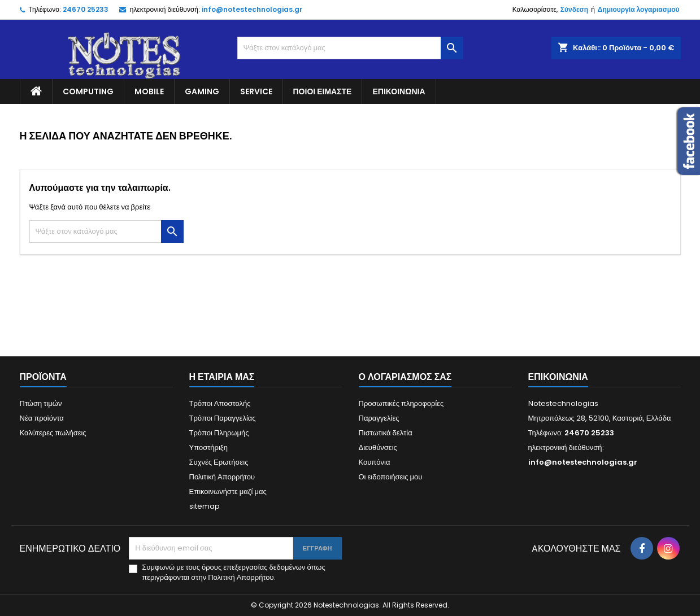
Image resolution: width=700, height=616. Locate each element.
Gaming (202, 91)
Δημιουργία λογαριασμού (639, 9)
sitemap (205, 506)
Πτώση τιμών (41, 403)
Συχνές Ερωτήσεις (219, 462)
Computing (88, 91)
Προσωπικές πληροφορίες (401, 403)
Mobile (149, 91)
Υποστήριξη (208, 447)
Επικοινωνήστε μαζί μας (228, 492)
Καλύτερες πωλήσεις (53, 433)
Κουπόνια (375, 462)
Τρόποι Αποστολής (220, 403)
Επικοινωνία (399, 91)
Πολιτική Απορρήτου (222, 477)
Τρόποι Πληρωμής (219, 433)
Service (256, 91)
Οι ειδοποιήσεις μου (391, 477)
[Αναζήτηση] (350, 48)
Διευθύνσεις (378, 447)
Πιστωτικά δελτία (386, 433)
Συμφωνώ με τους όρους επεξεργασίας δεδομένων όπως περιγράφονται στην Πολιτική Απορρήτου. (233, 573)
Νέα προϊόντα (42, 418)
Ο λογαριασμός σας (405, 377)
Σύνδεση (574, 9)
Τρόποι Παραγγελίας (223, 418)
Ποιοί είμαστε (323, 91)
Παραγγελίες (379, 418)
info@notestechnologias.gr (252, 9)
